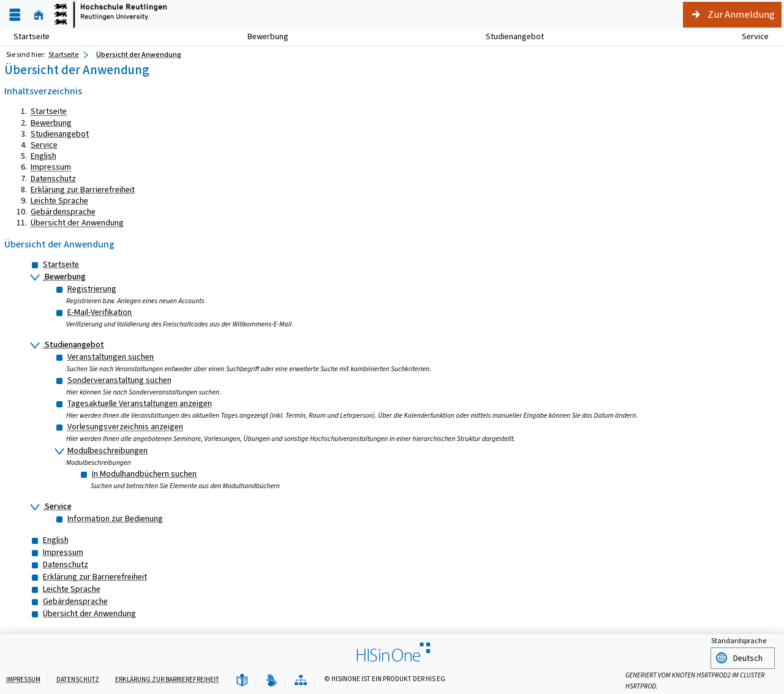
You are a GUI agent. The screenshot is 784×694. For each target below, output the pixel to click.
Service (748, 36)
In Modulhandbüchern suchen (144, 474)
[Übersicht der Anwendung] (301, 680)
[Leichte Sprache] (242, 680)
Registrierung (92, 289)
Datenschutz (53, 179)
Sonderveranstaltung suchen (119, 380)
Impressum (51, 167)
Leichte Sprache (59, 201)
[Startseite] (39, 15)
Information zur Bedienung (115, 519)
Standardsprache (739, 641)
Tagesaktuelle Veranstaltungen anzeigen (140, 403)
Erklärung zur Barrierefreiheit (83, 190)
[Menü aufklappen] (15, 15)
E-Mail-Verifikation (100, 312)
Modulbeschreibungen (107, 451)
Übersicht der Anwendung (77, 223)
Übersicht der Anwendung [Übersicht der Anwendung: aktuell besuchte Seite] (139, 55)
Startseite (32, 36)
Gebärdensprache (63, 212)
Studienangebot (508, 36)
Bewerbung (261, 36)
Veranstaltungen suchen (111, 357)
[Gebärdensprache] (271, 680)
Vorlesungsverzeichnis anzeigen (125, 427)
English (43, 156)
